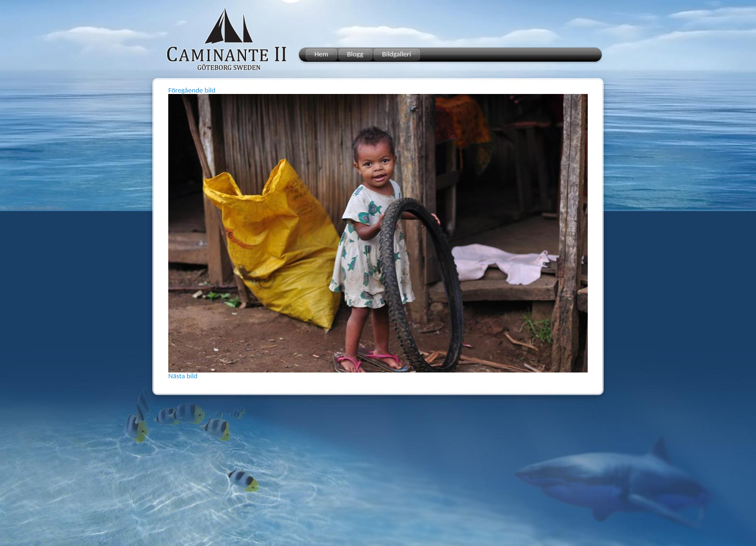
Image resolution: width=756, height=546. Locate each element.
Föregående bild (192, 90)
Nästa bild (183, 376)
